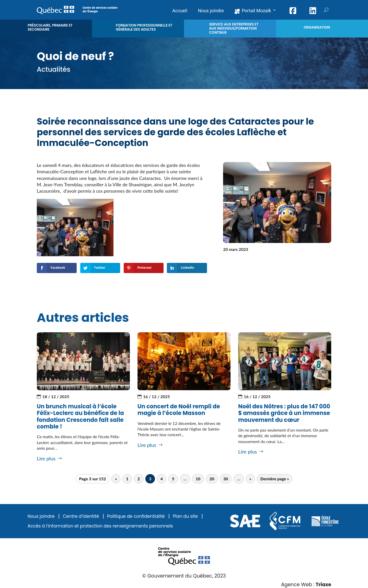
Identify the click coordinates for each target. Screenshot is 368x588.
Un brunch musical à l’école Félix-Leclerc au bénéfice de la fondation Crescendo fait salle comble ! (80, 416)
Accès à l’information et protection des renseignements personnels (100, 526)
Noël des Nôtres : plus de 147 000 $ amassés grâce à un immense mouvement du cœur (284, 413)
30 (226, 479)
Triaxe (323, 585)
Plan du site (185, 516)
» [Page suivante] (250, 479)
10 (198, 479)
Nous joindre (41, 516)
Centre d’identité (81, 516)
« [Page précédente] (116, 479)
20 (212, 479)
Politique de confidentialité (136, 516)
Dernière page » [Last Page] (275, 479)
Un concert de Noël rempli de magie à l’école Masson (179, 410)
